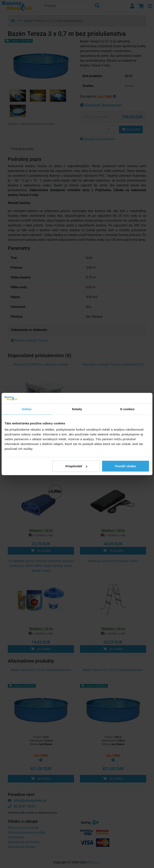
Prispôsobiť (76, 466)
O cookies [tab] (127, 409)
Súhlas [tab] (27, 409)
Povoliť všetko (126, 466)
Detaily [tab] (77, 409)
